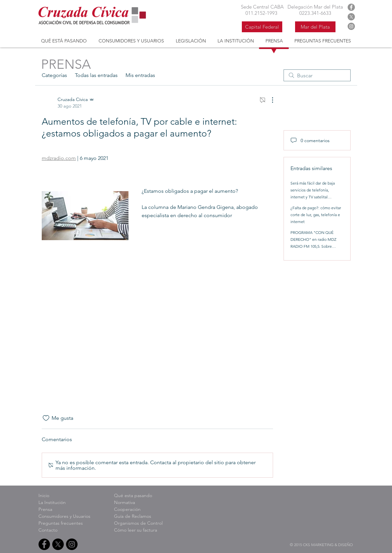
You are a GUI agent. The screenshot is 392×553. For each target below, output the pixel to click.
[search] (317, 75)
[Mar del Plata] (315, 27)
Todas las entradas (96, 75)
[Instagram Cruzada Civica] (351, 26)
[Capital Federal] (262, 27)
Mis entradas (140, 75)
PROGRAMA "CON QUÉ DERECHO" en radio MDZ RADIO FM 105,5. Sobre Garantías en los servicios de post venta (315, 246)
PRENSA (66, 64)
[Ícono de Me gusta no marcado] (46, 418)
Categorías (54, 75)
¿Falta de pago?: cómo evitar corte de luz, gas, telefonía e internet (316, 215)
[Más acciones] (269, 100)
